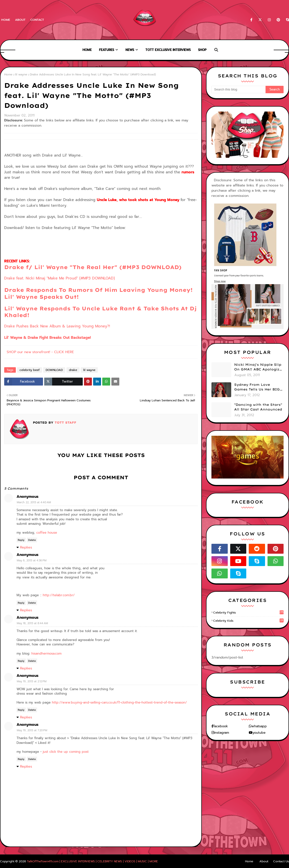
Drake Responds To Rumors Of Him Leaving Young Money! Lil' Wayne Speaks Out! (98, 293)
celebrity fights (248, 613)
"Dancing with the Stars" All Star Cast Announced (258, 407)
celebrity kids (248, 621)
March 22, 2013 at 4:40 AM (34, 502)
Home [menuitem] (87, 50)
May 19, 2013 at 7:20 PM (32, 730)
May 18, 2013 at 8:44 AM (32, 623)
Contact (37, 20)
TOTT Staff (65, 423)
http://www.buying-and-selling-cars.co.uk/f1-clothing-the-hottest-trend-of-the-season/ (119, 702)
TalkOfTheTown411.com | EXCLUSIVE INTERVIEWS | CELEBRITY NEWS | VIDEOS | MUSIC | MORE (92, 861)
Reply (21, 540)
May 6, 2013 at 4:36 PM (32, 560)
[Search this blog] (238, 90)
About (20, 20)
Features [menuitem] (107, 50)
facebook (221, 726)
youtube (259, 733)
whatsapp (259, 726)
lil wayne (21, 74)
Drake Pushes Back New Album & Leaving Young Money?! (57, 326)
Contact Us (281, 861)
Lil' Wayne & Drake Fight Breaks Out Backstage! (48, 338)
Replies (26, 547)
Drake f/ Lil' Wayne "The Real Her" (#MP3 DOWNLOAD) (93, 267)
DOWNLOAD (54, 370)
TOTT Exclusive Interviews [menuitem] (168, 50)
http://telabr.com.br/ (59, 595)
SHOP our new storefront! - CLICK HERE (40, 352)
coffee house (47, 533)
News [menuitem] (130, 50)
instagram (222, 733)
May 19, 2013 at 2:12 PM (32, 681)
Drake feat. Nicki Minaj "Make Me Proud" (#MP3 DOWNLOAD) (60, 278)
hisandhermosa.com (46, 653)
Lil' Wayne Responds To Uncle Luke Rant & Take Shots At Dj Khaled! (101, 312)
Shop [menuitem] (202, 50)
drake (73, 370)
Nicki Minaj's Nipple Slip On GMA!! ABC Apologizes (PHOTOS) (259, 367)
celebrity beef (30, 370)
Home (6, 20)
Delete (32, 540)
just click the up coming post (66, 752)
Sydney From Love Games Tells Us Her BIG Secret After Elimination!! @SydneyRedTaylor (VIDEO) (257, 387)
